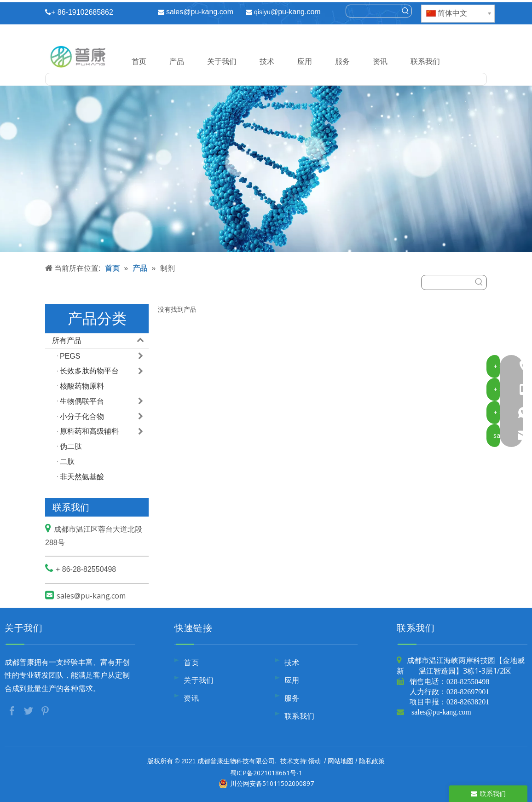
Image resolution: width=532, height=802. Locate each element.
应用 (305, 61)
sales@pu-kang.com (200, 12)
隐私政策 (372, 761)
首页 (139, 61)
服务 (342, 61)
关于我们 (222, 61)
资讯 (380, 61)
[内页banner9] (266, 169)
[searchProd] (373, 11)
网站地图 (341, 761)
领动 (314, 761)
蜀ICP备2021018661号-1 (266, 773)
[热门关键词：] (405, 11)
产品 (177, 61)
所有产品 (100, 341)
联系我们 (425, 61)
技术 (267, 61)
